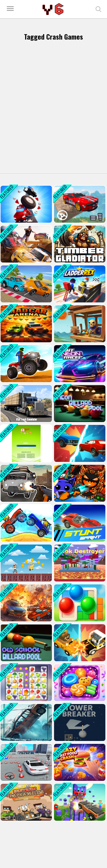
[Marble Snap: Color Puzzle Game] (79, 603)
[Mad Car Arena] (26, 324)
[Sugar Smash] (79, 683)
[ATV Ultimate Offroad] (26, 364)
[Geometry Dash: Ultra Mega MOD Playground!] (79, 483)
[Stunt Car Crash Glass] (26, 722)
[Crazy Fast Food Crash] (79, 762)
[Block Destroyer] (79, 563)
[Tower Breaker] (79, 722)
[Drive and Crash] (26, 603)
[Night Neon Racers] (79, 364)
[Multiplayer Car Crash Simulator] (26, 244)
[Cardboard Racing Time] (26, 802)
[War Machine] (79, 324)
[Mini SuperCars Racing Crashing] (26, 284)
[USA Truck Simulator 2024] (26, 404)
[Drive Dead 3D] (26, 523)
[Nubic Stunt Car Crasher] (79, 802)
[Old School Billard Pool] (26, 643)
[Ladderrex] (79, 284)
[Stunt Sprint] (79, 523)
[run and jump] (26, 563)
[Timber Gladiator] (79, 244)
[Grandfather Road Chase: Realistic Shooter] (26, 483)
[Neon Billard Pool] (79, 404)
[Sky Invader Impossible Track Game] (79, 204)
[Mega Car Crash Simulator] (79, 443)
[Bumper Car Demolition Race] (79, 643)
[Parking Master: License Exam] (26, 762)
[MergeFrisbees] (26, 443)
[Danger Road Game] (26, 204)
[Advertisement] (53, 109)
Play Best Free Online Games (54, 9)
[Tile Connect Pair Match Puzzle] (26, 683)
